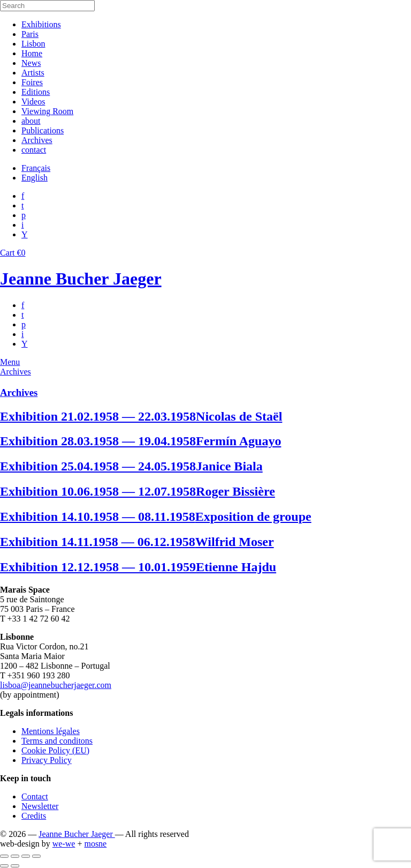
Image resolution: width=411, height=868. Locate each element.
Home (32, 53)
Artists (33, 73)
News (31, 63)
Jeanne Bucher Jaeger (81, 279)
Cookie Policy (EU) (55, 750)
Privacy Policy (47, 760)
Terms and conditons (57, 741)
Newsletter (40, 806)
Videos (33, 102)
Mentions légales (51, 731)
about (31, 121)
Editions (36, 92)
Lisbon (33, 44)
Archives (37, 140)
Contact (35, 796)
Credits (34, 816)
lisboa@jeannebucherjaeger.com (56, 685)
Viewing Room (47, 111)
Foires (32, 82)
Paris (30, 34)
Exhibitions (41, 24)
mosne (95, 844)
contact (34, 150)
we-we (64, 844)
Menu (10, 362)
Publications (43, 130)
